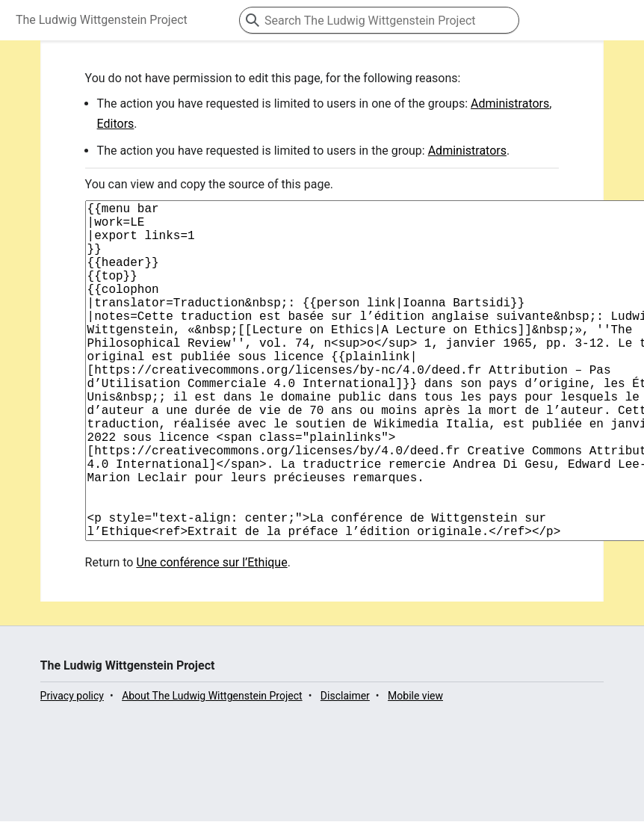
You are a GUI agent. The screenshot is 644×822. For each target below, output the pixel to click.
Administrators (510, 103)
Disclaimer (345, 770)
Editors (116, 124)
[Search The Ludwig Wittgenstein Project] (379, 20)
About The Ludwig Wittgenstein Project (212, 770)
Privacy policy (72, 770)
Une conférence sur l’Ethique (211, 637)
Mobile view (415, 770)
